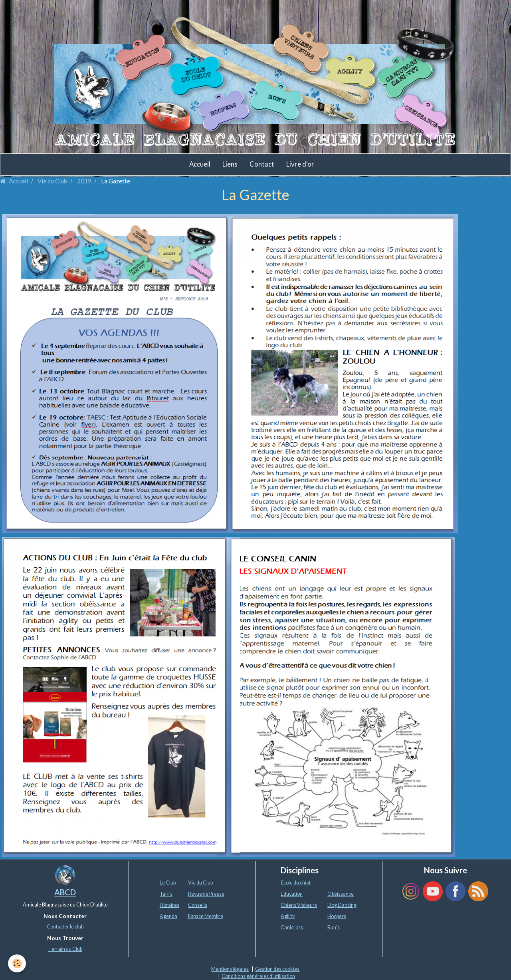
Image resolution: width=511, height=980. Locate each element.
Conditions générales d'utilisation (258, 976)
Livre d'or (300, 164)
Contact (262, 164)
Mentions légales (230, 969)
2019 (84, 181)
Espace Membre (206, 916)
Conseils (198, 905)
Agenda (168, 916)
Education (292, 894)
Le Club (168, 883)
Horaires (169, 905)
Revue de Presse (206, 894)
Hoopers (337, 916)
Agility (288, 916)
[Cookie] (17, 963)
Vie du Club (52, 181)
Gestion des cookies (277, 969)
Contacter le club (65, 927)
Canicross (292, 927)
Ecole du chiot (296, 883)
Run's (334, 927)
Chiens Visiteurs (299, 905)
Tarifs (166, 894)
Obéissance (341, 894)
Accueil (200, 164)
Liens (230, 164)
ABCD (65, 892)
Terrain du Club (65, 949)
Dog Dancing (342, 905)
